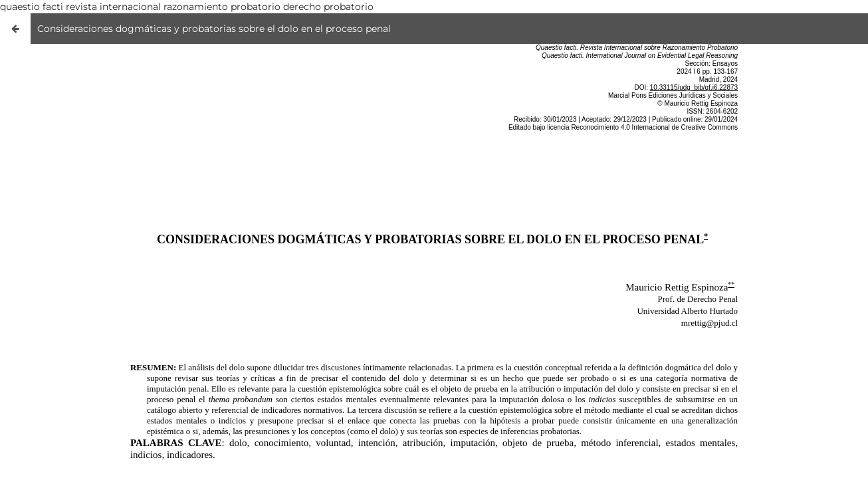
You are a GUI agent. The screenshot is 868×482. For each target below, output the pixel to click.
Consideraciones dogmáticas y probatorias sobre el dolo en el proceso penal (214, 29)
